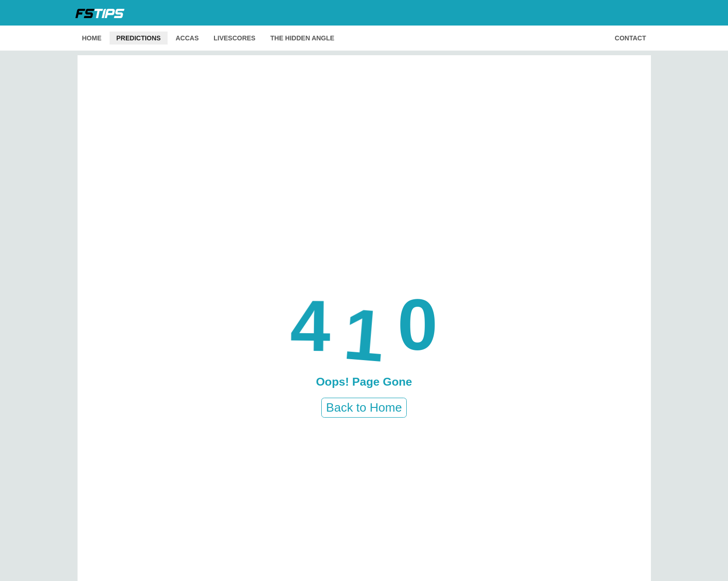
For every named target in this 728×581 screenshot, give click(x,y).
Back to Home (364, 407)
